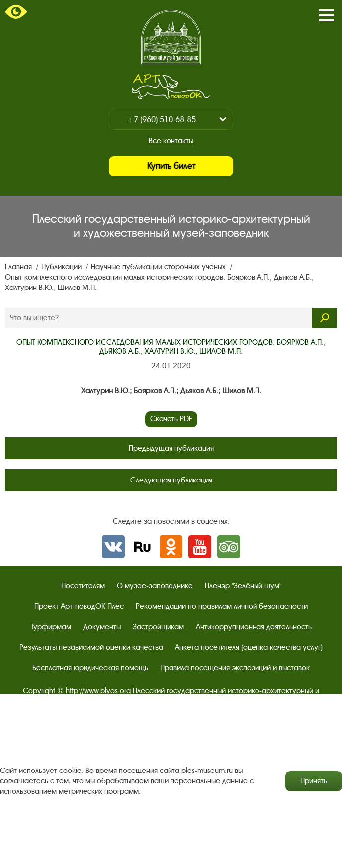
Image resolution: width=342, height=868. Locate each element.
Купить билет (171, 166)
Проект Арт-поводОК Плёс (79, 606)
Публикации (62, 267)
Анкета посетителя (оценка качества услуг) (249, 647)
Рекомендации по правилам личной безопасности (222, 606)
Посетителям (83, 586)
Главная (19, 267)
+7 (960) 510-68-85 (161, 120)
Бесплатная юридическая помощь (90, 668)
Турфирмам (51, 627)
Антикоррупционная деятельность (254, 627)
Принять (314, 781)
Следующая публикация (171, 480)
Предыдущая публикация (171, 448)
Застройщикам (158, 627)
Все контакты (171, 141)
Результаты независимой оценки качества (91, 647)
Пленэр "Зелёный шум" (243, 586)
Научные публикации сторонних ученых (159, 267)
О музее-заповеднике (155, 586)
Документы (102, 627)
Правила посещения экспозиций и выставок (235, 668)
